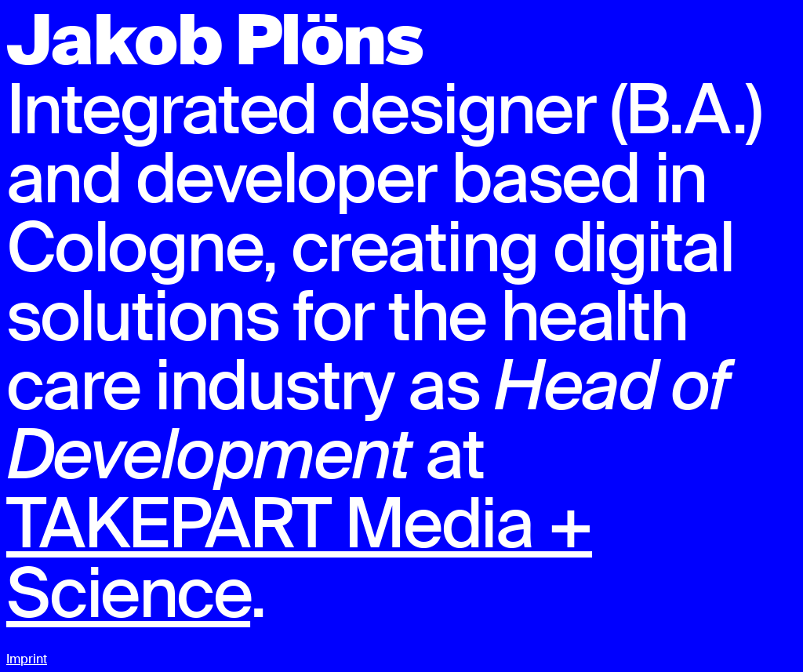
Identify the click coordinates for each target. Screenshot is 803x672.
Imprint (27, 659)
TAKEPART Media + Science (299, 558)
